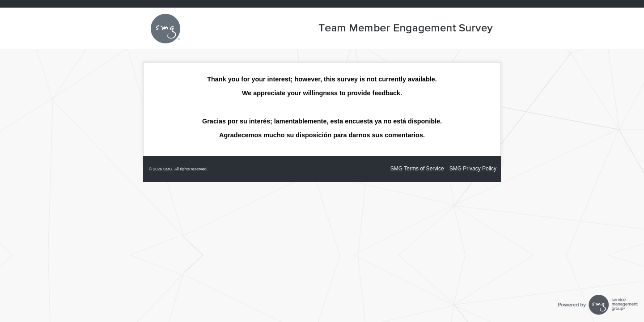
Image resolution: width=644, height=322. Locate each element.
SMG (168, 169)
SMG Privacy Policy (473, 169)
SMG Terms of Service (417, 169)
